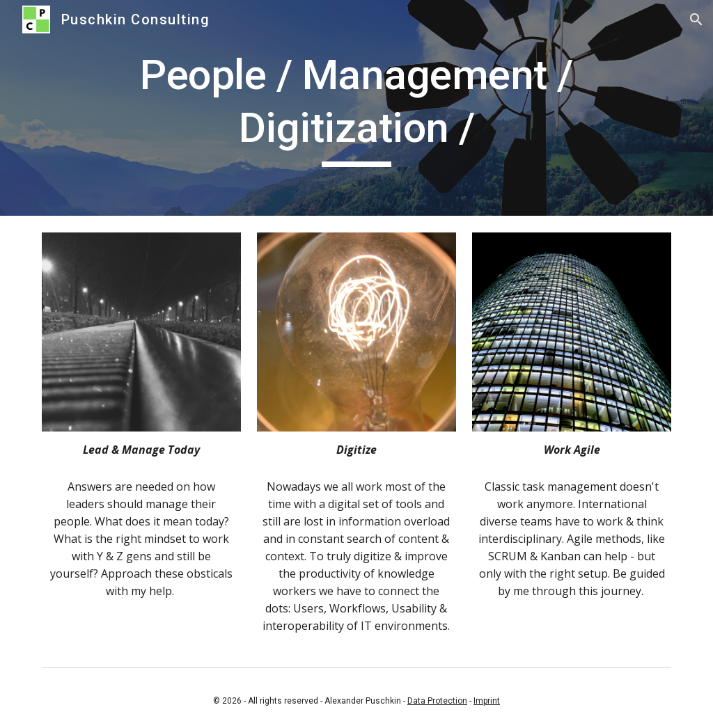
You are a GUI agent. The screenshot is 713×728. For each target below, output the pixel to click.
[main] (357, 108)
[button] (696, 19)
